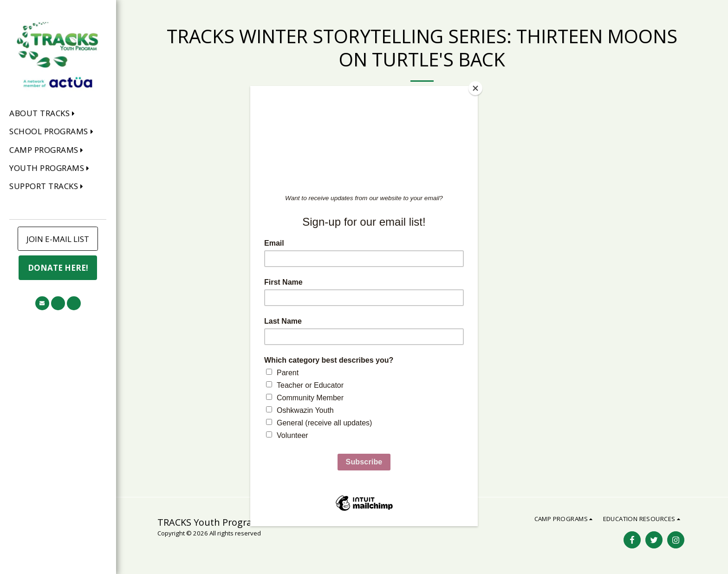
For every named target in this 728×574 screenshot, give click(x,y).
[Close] (475, 88)
